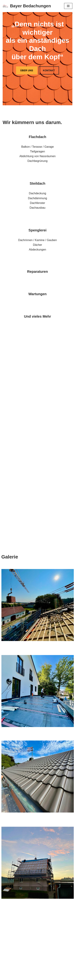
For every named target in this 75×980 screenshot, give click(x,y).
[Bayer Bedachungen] (27, 6)
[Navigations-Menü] (68, 6)
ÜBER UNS (27, 70)
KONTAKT (49, 70)
